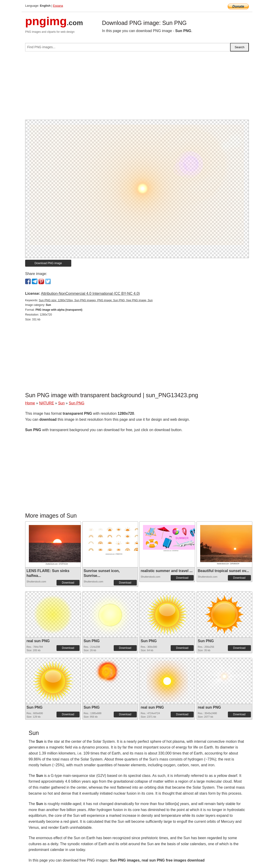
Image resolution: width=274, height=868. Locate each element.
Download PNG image (48, 263)
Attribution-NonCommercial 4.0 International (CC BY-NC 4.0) (90, 294)
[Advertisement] (137, 87)
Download (68, 583)
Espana (58, 6)
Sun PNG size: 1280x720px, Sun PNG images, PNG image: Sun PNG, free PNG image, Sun (96, 300)
